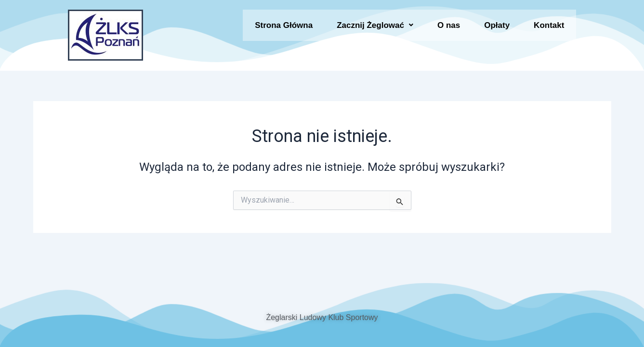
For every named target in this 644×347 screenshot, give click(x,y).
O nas (449, 28)
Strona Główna (284, 28)
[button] (375, 28)
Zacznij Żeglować (375, 28)
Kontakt (549, 28)
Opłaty (497, 28)
